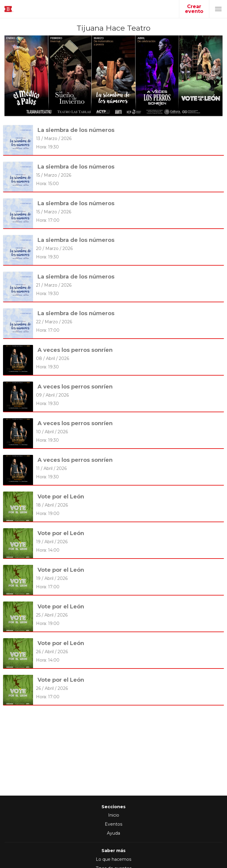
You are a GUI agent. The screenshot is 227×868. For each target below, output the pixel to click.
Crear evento (194, 9)
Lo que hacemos (114, 859)
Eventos (114, 824)
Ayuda (114, 833)
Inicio (114, 815)
